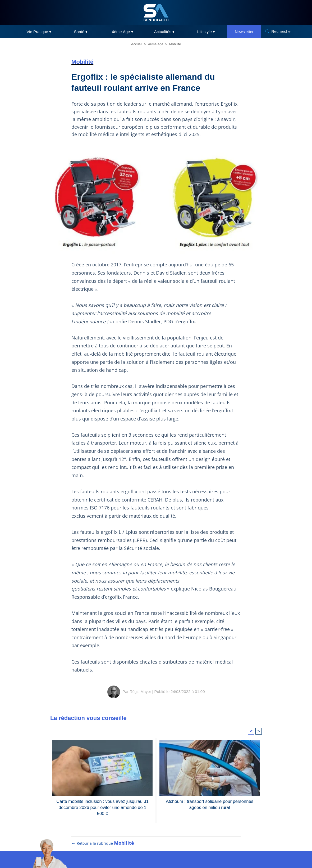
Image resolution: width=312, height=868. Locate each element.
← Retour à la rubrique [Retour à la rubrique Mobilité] (103, 847)
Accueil (137, 44)
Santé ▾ (81, 32)
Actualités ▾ (164, 32)
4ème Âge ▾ (123, 32)
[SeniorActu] (156, 13)
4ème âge (156, 44)
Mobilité (175, 44)
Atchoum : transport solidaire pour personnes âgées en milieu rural (210, 804)
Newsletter (244, 32)
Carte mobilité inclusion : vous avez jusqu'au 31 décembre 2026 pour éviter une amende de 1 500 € (102, 807)
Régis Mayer (140, 692)
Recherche (281, 31)
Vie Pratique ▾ (39, 32)
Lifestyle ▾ (206, 32)
